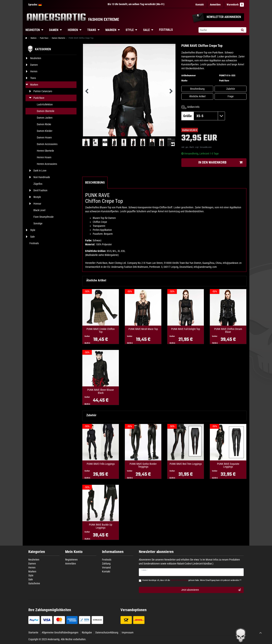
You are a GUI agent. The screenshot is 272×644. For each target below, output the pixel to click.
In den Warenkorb (220, 163)
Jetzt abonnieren (211, 590)
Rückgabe (87, 632)
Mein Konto (74, 552)
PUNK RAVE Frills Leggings (101, 464)
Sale (146, 30)
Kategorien (37, 552)
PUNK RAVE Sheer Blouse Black (101, 391)
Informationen (113, 552)
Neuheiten (33, 30)
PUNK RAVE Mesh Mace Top (143, 329)
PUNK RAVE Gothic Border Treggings (143, 465)
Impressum (128, 632)
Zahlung (106, 564)
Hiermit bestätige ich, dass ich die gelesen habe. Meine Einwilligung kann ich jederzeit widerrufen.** (192, 580)
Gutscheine (34, 583)
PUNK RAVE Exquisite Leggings (228, 465)
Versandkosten (206, 147)
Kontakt (200, 5)
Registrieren (71, 560)
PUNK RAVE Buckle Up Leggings (101, 526)
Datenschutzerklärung (107, 632)
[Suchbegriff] (218, 30)
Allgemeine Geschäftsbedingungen (60, 632)
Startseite (33, 632)
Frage (231, 96)
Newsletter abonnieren (156, 552)
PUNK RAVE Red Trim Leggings (186, 464)
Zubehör (231, 89)
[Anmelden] (215, 5)
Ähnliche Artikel (197, 96)
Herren (73, 30)
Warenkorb (235, 5)
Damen (54, 30)
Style (130, 30)
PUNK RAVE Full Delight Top (186, 329)
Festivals (166, 30)
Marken (111, 30)
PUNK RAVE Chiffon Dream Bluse (228, 330)
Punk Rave (44, 38)
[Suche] (242, 30)
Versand (106, 568)
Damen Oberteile (58, 38)
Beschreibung (197, 89)
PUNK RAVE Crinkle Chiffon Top (101, 330)
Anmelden (71, 564)
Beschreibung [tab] (95, 183)
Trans (92, 30)
